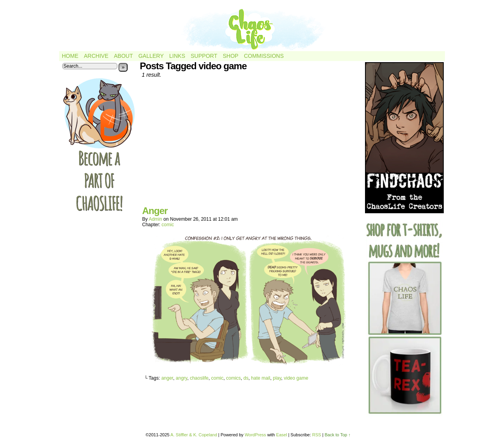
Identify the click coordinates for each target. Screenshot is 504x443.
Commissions (264, 56)
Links (177, 56)
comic (168, 225)
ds (246, 378)
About (123, 56)
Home (70, 56)
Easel (282, 435)
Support (204, 56)
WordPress (255, 435)
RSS (317, 435)
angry (181, 378)
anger (167, 378)
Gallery (151, 56)
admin (156, 219)
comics (233, 378)
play (277, 378)
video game (296, 378)
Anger (155, 211)
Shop (231, 56)
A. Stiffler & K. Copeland (194, 435)
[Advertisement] (250, 145)
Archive (96, 56)
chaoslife (199, 378)
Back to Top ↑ (337, 435)
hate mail (261, 378)
